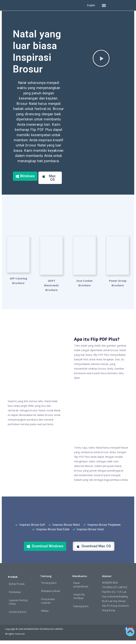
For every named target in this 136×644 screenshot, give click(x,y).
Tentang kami (49, 586)
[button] (104, 5)
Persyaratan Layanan (48, 605)
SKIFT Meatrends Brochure (51, 289)
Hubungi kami (81, 610)
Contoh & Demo (18, 615)
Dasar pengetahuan (81, 588)
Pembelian (15, 596)
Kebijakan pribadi (51, 595)
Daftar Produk (17, 588)
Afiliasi (45, 614)
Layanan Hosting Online (18, 606)
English (91, 5)
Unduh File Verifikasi (79, 600)
